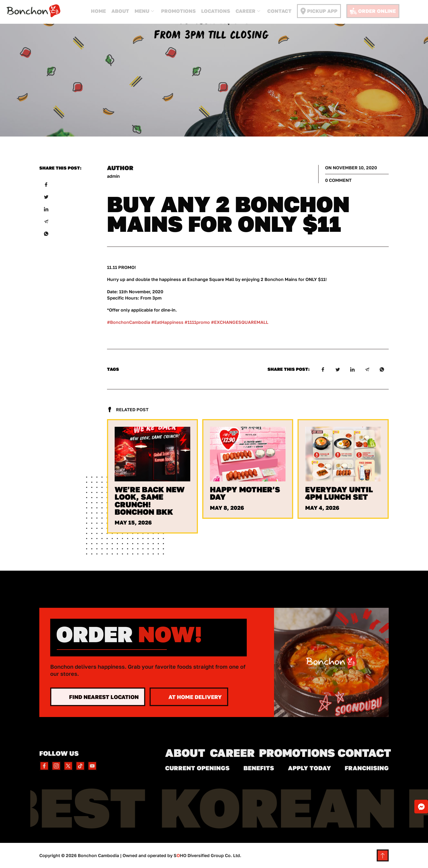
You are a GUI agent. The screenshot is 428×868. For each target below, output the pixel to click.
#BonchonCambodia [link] (129, 322)
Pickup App (319, 11)
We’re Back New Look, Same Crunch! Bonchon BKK (150, 501)
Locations (216, 11)
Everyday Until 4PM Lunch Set (339, 493)
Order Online (373, 11)
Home (98, 11)
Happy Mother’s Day (245, 493)
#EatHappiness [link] (167, 322)
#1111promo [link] (197, 322)
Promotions (178, 11)
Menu (144, 11)
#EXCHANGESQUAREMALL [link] (240, 322)
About (120, 11)
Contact (279, 11)
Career (248, 11)
